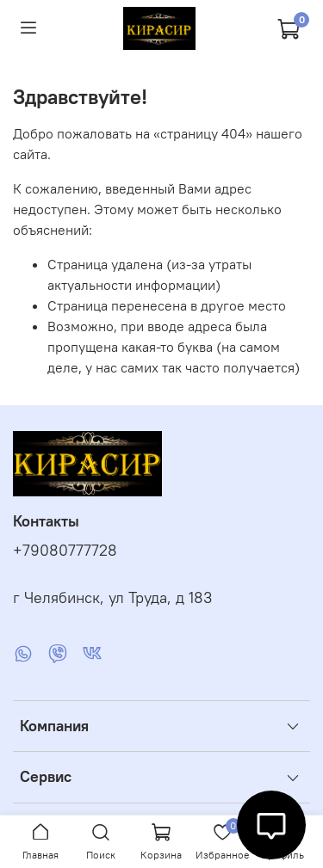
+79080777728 (65, 551)
